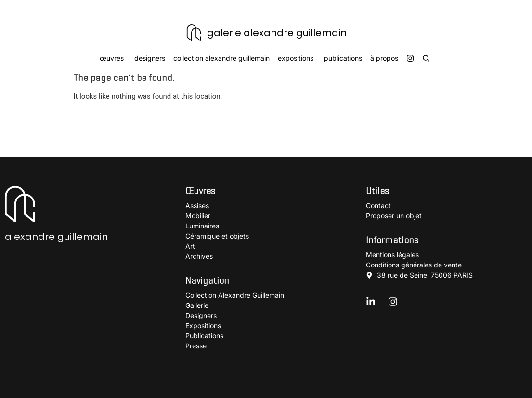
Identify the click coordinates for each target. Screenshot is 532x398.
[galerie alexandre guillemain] (194, 33)
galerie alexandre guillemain (277, 33)
